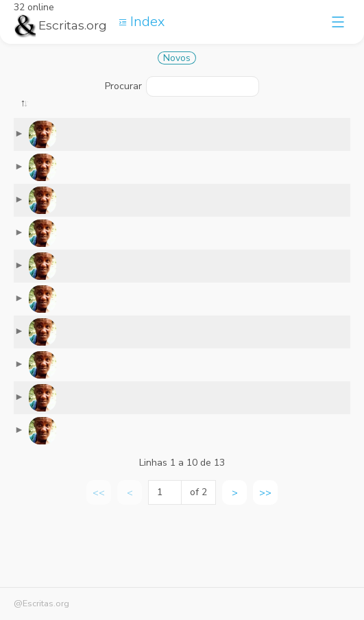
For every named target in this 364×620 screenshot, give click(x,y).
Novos (177, 58)
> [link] (235, 560)
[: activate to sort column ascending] (85, 120)
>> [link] (265, 560)
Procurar (182, 86)
